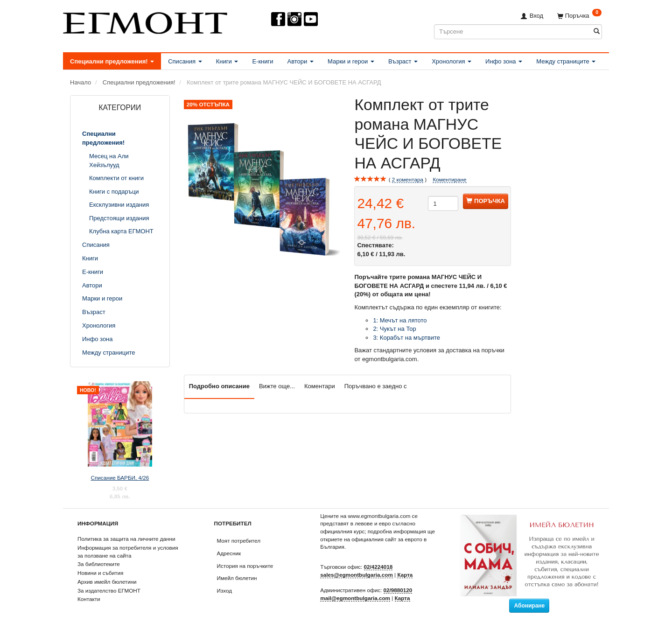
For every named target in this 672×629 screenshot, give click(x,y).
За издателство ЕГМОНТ (109, 591)
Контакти (89, 599)
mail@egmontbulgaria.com (355, 598)
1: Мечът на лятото (400, 320)
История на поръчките (245, 566)
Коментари (320, 386)
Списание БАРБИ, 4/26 (120, 478)
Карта (405, 575)
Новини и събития (100, 573)
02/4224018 (378, 567)
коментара (408, 180)
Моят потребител (239, 541)
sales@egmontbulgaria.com (357, 575)
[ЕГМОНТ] (145, 21)
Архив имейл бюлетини (107, 582)
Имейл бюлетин (237, 578)
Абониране (529, 606)
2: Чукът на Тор (395, 329)
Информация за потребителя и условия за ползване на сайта (128, 552)
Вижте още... (277, 386)
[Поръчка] (579, 16)
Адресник (229, 553)
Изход (225, 591)
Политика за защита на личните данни (126, 539)
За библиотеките (99, 564)
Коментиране (449, 179)
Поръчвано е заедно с (376, 386)
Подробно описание (219, 386)
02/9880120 (398, 590)
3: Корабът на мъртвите (407, 338)
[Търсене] (597, 31)
